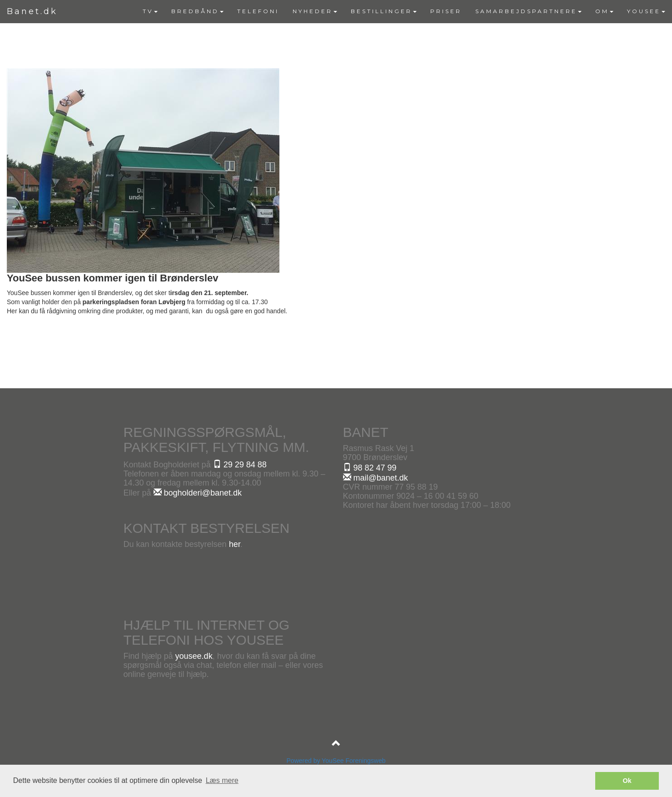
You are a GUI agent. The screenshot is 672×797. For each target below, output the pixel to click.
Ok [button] (627, 781)
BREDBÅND (197, 11)
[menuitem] (150, 11)
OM (604, 11)
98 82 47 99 (370, 468)
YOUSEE (646, 11)
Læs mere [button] (222, 780)
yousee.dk (194, 656)
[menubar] (404, 11)
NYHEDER (315, 11)
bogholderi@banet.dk (198, 493)
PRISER (446, 11)
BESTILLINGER (384, 11)
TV (150, 11)
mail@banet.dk (376, 478)
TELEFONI (258, 11)
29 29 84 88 (240, 465)
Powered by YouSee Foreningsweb (336, 761)
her (235, 544)
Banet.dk (32, 11)
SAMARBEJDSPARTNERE (528, 11)
